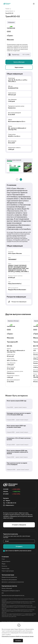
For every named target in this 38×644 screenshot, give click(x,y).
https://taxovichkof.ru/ (15, 284)
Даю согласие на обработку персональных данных (18, 551)
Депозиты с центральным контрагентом (13, 582)
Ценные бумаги (6, 561)
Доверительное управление (9, 577)
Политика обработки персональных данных (13, 622)
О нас (3, 559)
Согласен (18, 641)
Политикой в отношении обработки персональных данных (18, 636)
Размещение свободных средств (11, 591)
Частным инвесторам (8, 575)
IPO (3, 593)
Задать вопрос (19, 67)
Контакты (4, 566)
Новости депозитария (8, 571)
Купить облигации (19, 62)
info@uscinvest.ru (10, 505)
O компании (5, 557)
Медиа (4, 564)
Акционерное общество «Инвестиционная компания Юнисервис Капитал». (18, 600)
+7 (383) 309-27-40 (11, 503)
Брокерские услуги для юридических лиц (13, 595)
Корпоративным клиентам (9, 586)
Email (7, 541)
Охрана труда (5, 568)
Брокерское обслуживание (9, 580)
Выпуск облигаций (7, 588)
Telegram (8, 501)
